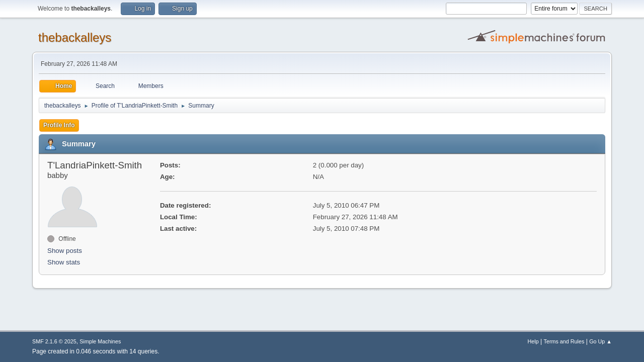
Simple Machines (100, 341)
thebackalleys (75, 37)
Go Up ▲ (600, 341)
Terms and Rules (564, 341)
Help (533, 341)
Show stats (64, 262)
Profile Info (59, 125)
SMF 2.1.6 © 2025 (54, 341)
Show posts (65, 251)
